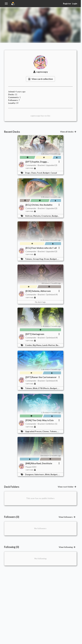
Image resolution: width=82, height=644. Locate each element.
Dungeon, (30, 474)
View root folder (67, 487)
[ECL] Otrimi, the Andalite (39, 205)
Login (75, 3)
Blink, (36, 388)
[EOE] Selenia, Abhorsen (38, 291)
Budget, (47, 173)
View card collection (41, 79)
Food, (40, 173)
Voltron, (29, 216)
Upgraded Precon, (34, 431)
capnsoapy (40, 72)
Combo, (29, 345)
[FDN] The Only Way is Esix (40, 420)
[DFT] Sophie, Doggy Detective (36, 162)
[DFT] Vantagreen (35, 334)
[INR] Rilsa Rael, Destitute (39, 463)
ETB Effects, (44, 388)
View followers (67, 517)
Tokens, (29, 259)
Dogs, (28, 173)
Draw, (47, 259)
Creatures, (47, 216)
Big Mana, (37, 345)
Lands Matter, (49, 345)
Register (67, 3)
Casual (54, 173)
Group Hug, (38, 259)
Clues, (34, 173)
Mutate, (37, 216)
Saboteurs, (40, 474)
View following (67, 547)
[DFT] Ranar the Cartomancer (41, 377)
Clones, (46, 431)
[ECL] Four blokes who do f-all (41, 248)
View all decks (68, 132)
